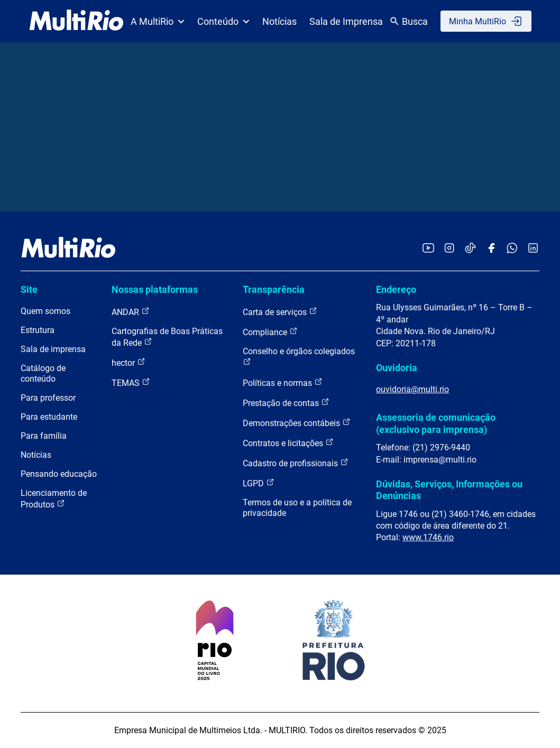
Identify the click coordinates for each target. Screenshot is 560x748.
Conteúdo (223, 21)
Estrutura (38, 330)
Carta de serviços (280, 312)
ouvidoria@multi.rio (412, 389)
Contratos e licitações (288, 443)
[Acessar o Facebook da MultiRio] (491, 249)
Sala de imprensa (53, 349)
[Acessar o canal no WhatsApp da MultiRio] (512, 249)
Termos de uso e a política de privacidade (297, 508)
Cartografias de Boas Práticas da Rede (167, 337)
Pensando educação (59, 474)
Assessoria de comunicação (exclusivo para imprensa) (436, 423)
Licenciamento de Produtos (54, 499)
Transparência (274, 289)
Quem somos (45, 311)
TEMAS (131, 382)
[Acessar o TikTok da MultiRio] (470, 249)
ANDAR (131, 312)
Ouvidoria (397, 368)
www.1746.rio (428, 537)
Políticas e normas (283, 382)
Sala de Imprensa (346, 21)
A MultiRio (158, 21)
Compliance (270, 332)
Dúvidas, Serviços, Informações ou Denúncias (449, 490)
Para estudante (49, 417)
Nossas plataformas (155, 289)
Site (29, 289)
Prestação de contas (286, 403)
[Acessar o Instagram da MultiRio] (449, 249)
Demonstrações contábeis (297, 423)
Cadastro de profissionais (296, 463)
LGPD (259, 483)
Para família (44, 436)
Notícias (279, 21)
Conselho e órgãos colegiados (299, 356)
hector (128, 362)
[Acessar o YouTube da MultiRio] (428, 249)
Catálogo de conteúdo (43, 373)
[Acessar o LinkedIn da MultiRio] (533, 249)
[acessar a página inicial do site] (76, 21)
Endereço (396, 289)
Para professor (48, 398)
